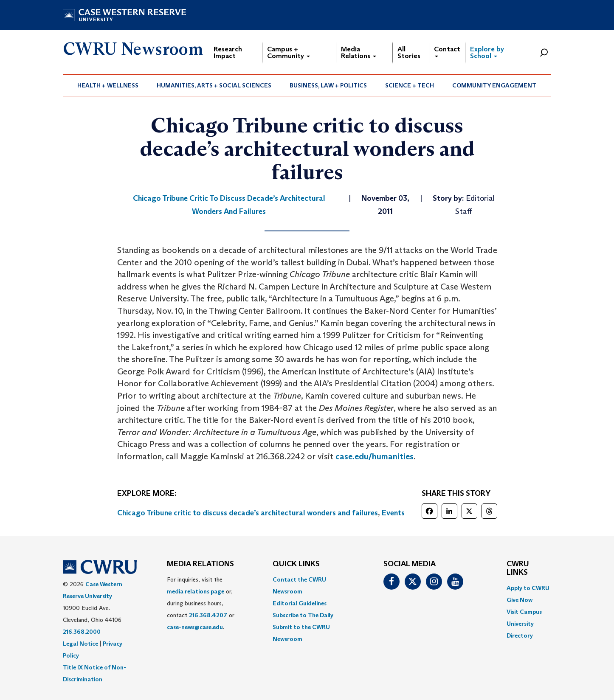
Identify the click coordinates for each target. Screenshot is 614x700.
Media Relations (359, 52)
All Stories (409, 52)
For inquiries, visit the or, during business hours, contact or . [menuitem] (201, 603)
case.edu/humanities (375, 456)
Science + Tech (410, 85)
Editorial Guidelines (300, 603)
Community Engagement (494, 85)
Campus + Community (289, 52)
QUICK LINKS (296, 564)
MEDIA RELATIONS (200, 564)
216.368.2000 (82, 632)
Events (393, 513)
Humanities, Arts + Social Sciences (214, 85)
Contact (447, 51)
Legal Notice (80, 644)
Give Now (520, 600)
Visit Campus (524, 612)
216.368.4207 (208, 615)
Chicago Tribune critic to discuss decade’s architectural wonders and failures (248, 513)
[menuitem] (108, 85)
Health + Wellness (108, 85)
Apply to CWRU (528, 588)
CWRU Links (518, 568)
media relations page (196, 591)
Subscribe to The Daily (303, 615)
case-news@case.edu (195, 627)
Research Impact (228, 52)
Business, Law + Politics (328, 85)
